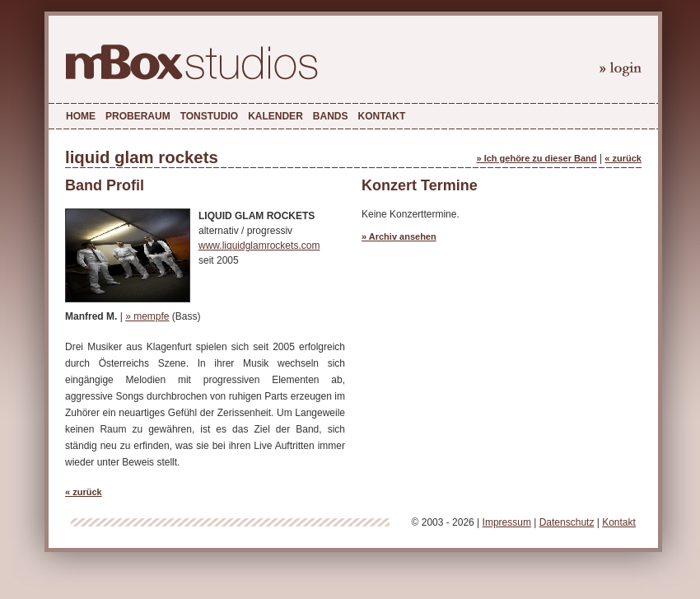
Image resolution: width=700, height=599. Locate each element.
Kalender (275, 116)
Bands (331, 116)
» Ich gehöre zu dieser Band (536, 158)
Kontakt (381, 116)
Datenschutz (567, 522)
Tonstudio (209, 116)
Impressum (507, 522)
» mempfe (147, 316)
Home (81, 116)
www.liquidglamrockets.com (259, 246)
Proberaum (138, 116)
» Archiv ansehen (399, 236)
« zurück (623, 158)
